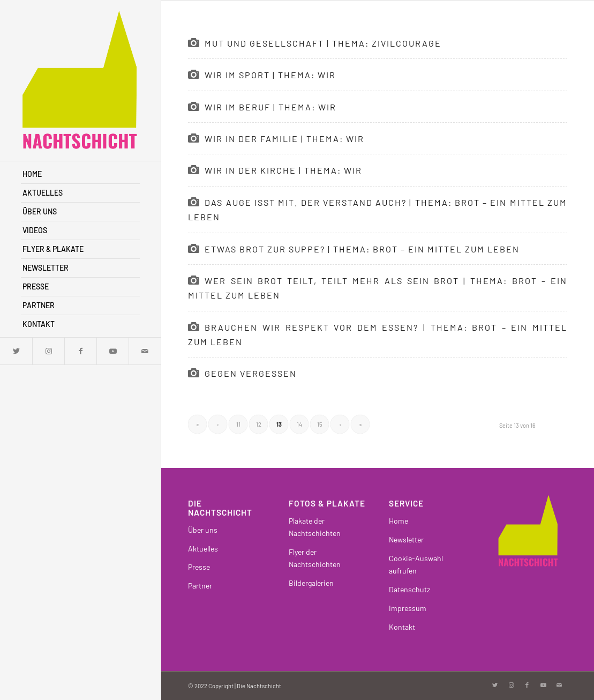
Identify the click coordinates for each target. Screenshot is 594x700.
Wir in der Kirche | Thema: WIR (283, 170)
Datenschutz (409, 589)
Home (398, 521)
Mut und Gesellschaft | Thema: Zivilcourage (323, 43)
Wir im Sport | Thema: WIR (270, 75)
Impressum (408, 608)
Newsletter (406, 539)
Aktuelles (203, 549)
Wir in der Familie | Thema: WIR (284, 139)
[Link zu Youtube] (112, 351)
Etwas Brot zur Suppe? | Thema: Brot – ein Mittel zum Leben (362, 249)
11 (238, 424)
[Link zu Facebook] (80, 351)
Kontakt (402, 627)
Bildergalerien (311, 583)
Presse (199, 567)
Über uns (203, 530)
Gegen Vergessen (251, 373)
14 (299, 424)
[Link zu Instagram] (48, 351)
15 (320, 424)
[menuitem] (80, 174)
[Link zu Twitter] (16, 351)
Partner (200, 586)
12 (259, 424)
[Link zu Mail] (145, 351)
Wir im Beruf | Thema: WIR (270, 107)
